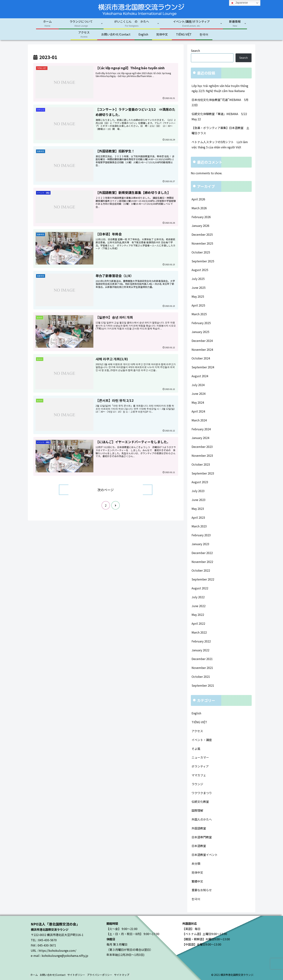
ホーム (35, 975)
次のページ (106, 490)
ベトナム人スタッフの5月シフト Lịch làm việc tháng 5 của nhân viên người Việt (220, 144)
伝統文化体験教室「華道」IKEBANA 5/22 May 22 (221, 116)
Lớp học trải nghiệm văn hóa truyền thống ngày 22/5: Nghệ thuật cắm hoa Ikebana (220, 88)
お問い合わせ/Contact (56, 975)
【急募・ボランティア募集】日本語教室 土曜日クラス (220, 130)
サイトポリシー (81, 975)
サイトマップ (131, 975)
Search (195, 51)
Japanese (239, 3)
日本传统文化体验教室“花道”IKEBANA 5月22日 (220, 102)
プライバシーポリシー (107, 975)
